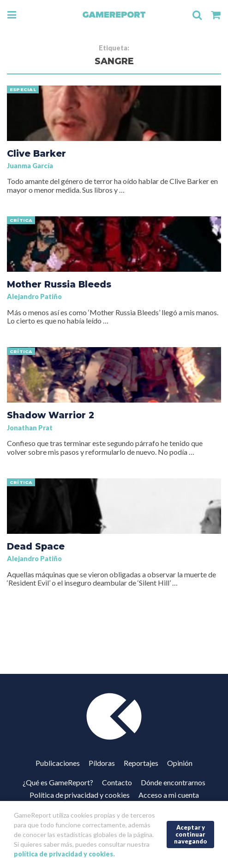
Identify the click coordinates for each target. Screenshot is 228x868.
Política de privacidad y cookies (80, 795)
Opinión (180, 763)
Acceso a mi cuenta (169, 795)
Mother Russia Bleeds (59, 284)
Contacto (117, 782)
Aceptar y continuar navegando (191, 834)
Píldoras (102, 763)
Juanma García (30, 166)
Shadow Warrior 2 (51, 415)
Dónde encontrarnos (173, 782)
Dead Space (36, 546)
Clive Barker (36, 153)
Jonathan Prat (30, 428)
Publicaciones (58, 763)
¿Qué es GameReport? (58, 782)
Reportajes (141, 763)
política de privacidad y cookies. (64, 854)
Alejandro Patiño (34, 296)
